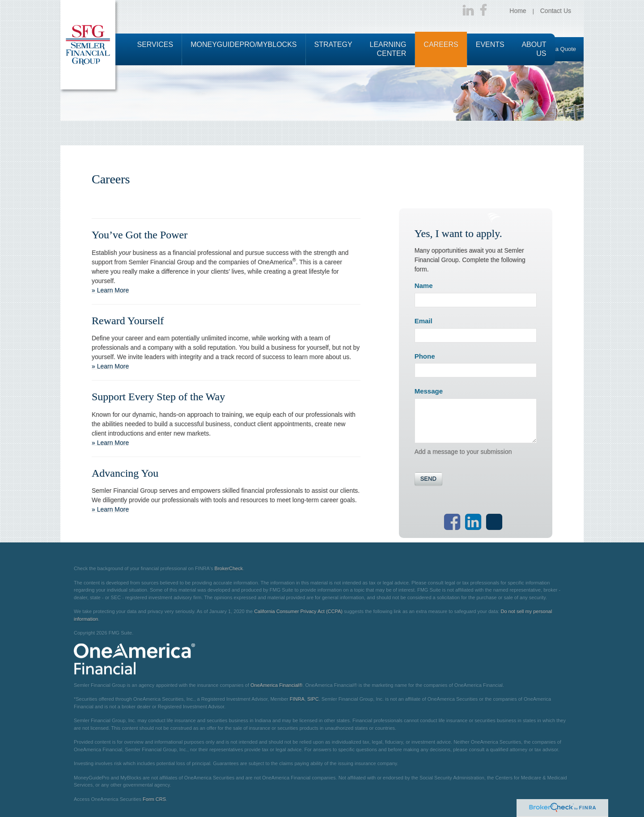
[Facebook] (483, 11)
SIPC (313, 699)
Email (424, 321)
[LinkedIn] (468, 11)
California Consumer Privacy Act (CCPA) (298, 611)
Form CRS (154, 799)
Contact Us (556, 11)
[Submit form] (428, 479)
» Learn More (110, 290)
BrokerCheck (229, 568)
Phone (425, 356)
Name (424, 286)
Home (518, 11)
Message (429, 391)
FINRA (297, 699)
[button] (155, 49)
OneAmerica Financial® (276, 685)
